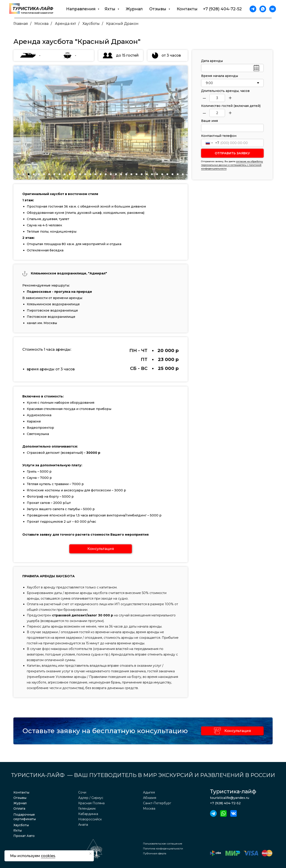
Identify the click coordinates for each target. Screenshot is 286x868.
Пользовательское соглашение (163, 844)
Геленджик (87, 809)
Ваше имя (209, 121)
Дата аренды (212, 61)
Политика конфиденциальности (163, 849)
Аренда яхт (65, 24)
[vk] (273, 9)
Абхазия (150, 798)
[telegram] (253, 9)
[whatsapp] (263, 9)
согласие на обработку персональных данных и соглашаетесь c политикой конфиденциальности (232, 165)
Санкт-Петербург (157, 803)
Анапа (83, 825)
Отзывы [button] (158, 9)
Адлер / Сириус (91, 798)
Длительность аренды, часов (225, 91)
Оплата (19, 809)
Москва (41, 24)
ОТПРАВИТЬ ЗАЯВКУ (232, 153)
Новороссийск (90, 819)
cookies (48, 856)
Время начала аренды (220, 76)
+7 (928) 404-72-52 (222, 9)
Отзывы (20, 798)
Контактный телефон (219, 136)
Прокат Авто (24, 836)
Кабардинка (88, 814)
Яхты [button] (110, 9)
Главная (21, 24)
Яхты (18, 830)
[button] (101, 549)
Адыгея (149, 792)
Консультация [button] (238, 731)
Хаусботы (91, 24)
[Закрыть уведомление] (90, 854)
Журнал (134, 9)
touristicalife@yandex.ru (230, 798)
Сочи (82, 792)
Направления (81, 9)
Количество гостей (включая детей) (231, 106)
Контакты (187, 9)
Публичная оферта (155, 853)
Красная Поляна (91, 803)
